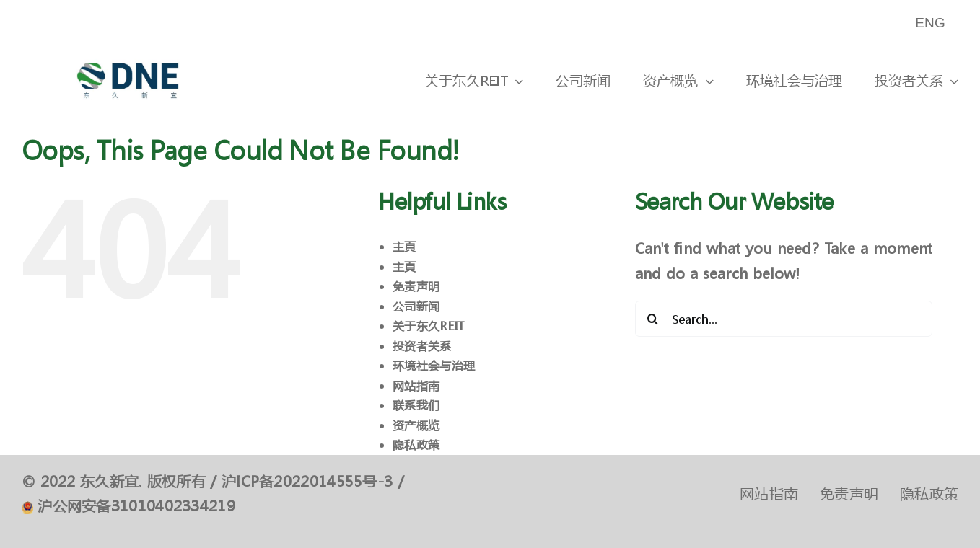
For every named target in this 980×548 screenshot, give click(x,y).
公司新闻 (416, 306)
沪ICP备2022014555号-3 (307, 481)
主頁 (404, 246)
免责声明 (416, 286)
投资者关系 (422, 346)
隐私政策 (416, 445)
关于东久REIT (428, 326)
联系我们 (416, 405)
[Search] (653, 319)
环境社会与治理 (434, 365)
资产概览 (416, 425)
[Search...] (784, 319)
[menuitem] (931, 23)
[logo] (128, 53)
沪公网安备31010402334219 (136, 506)
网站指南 (416, 385)
